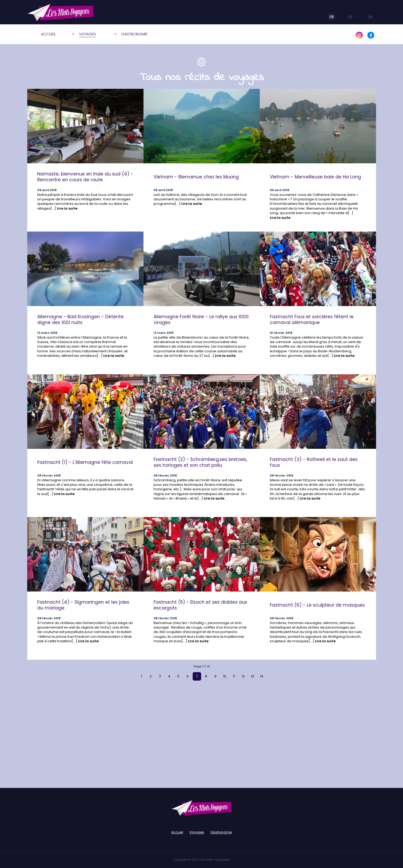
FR (328, 17)
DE (347, 17)
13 (253, 676)
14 (262, 676)
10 (225, 676)
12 (243, 676)
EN (366, 17)
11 (234, 676)
